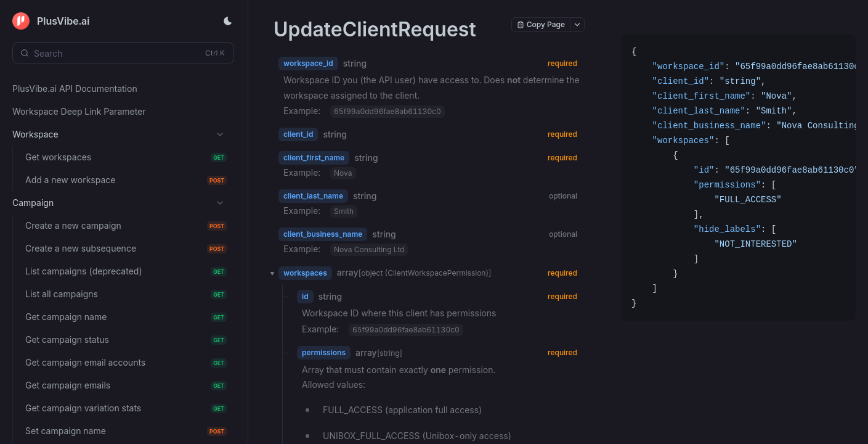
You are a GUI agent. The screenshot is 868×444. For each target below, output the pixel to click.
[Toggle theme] (228, 21)
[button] (269, 273)
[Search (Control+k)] (123, 53)
